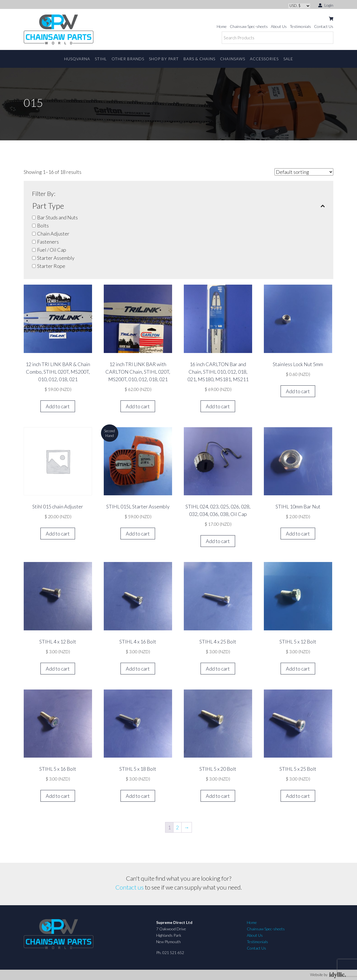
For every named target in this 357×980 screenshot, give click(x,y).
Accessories (264, 59)
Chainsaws (233, 59)
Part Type (178, 206)
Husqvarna (77, 59)
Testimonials (300, 26)
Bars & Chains (199, 59)
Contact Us (324, 26)
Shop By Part (164, 59)
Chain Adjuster (53, 234)
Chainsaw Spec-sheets (249, 26)
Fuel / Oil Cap (52, 250)
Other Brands (128, 59)
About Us (279, 26)
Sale (288, 59)
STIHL (101, 59)
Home (222, 26)
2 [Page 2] (177, 827)
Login (326, 5)
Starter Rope (51, 266)
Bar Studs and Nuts (57, 217)
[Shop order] (304, 172)
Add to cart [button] (58, 406)
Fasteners (48, 242)
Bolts (43, 225)
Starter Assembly (56, 258)
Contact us (130, 887)
